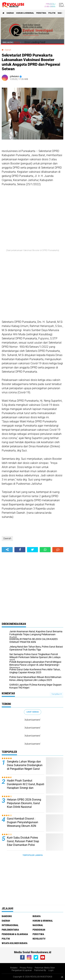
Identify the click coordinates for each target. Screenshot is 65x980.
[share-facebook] (20, 550)
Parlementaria (10, 930)
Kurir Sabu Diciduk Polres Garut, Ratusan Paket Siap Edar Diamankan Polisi (23, 841)
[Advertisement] (32, 287)
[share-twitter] (32, 550)
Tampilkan (57, 694)
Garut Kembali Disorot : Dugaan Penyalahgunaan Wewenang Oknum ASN (23, 822)
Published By (40, 970)
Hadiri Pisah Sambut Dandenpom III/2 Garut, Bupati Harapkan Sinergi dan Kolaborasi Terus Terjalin (26, 786)
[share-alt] (7, 550)
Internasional (10, 925)
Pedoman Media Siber (45, 968)
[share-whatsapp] (45, 550)
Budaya (37, 916)
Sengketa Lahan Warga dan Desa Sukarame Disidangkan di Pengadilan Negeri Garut (25, 765)
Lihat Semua (33, 712)
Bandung (7, 916)
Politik (52, 13)
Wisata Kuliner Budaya (15, 943)
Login (51, 970)
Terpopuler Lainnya (33, 855)
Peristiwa (41, 13)
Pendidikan (39, 930)
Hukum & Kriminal (25, 13)
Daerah (10, 13)
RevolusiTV (39, 939)
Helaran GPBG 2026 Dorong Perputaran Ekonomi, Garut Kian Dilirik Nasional (24, 803)
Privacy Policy (26, 968)
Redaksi (14, 968)
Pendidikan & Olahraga (15, 934)
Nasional (38, 925)
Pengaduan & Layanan (22, 970)
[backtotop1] (62, 977)
